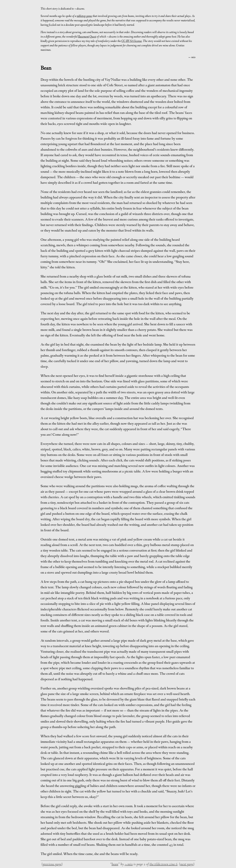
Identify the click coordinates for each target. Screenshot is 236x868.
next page (187, 864)
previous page (52, 864)
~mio (129, 864)
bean (115, 864)
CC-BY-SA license (132, 41)
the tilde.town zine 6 (164, 864)
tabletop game (84, 16)
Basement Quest (87, 37)
